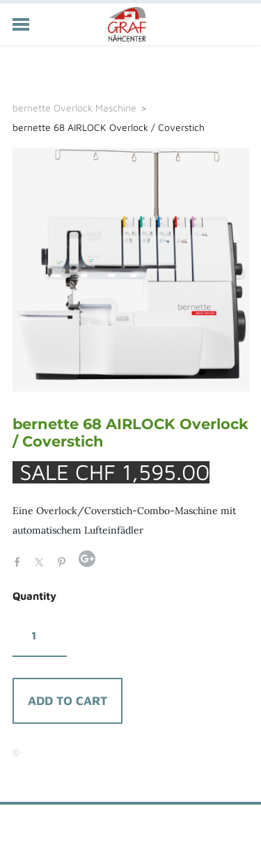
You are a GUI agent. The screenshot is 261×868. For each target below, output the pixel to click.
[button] (68, 701)
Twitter (42, 561)
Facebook (21, 561)
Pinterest (65, 561)
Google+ (87, 559)
